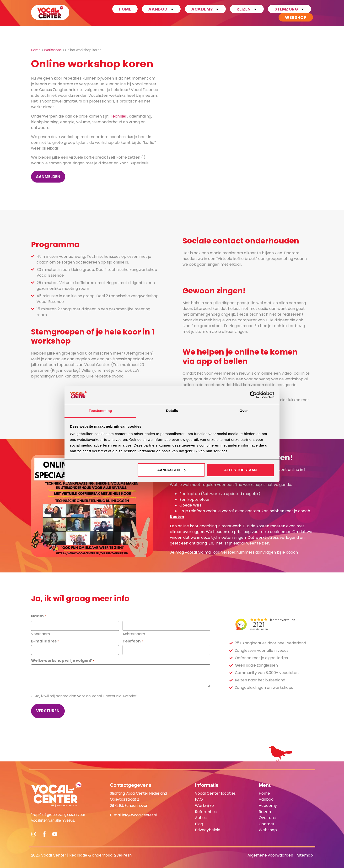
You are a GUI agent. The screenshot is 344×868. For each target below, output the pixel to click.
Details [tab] (172, 411)
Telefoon (133, 641)
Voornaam (40, 633)
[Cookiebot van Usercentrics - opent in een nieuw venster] (253, 395)
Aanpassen (171, 470)
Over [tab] (244, 411)
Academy (205, 9)
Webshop (296, 17)
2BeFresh (123, 855)
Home (125, 9)
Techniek (119, 116)
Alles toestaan (240, 470)
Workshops (53, 50)
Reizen (247, 9)
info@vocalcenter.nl (140, 815)
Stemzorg (290, 9)
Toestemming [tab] (100, 411)
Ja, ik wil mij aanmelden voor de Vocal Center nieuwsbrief (86, 696)
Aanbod (161, 9)
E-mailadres (45, 641)
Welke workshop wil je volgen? (63, 661)
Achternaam (134, 633)
